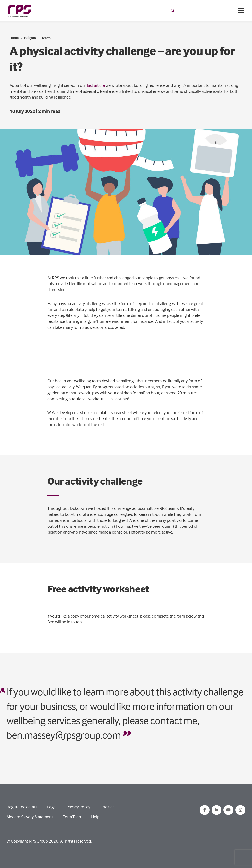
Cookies (107, 807)
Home (14, 38)
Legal (52, 807)
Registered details (22, 807)
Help (95, 817)
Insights (30, 38)
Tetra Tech (72, 817)
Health (46, 38)
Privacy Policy (78, 807)
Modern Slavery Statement (30, 817)
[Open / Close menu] (241, 11)
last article (96, 85)
